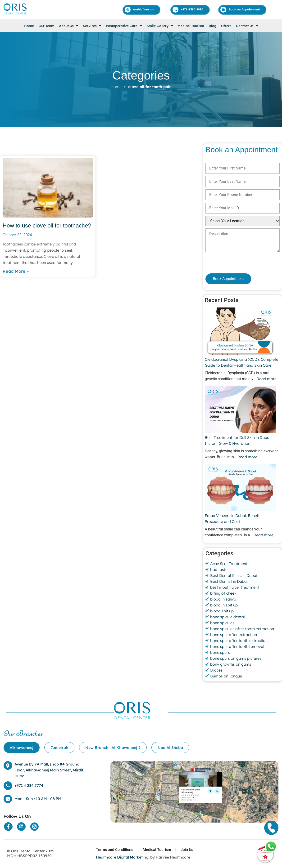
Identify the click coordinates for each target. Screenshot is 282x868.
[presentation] (231, 263)
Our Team (46, 26)
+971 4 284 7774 (29, 785)
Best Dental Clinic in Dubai (234, 575)
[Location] (194, 821)
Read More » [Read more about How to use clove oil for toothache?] (16, 271)
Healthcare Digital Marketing (122, 857)
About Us (69, 26)
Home (29, 26)
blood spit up (222, 611)
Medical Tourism (191, 26)
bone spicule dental (227, 617)
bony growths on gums (231, 664)
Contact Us (247, 26)
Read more (267, 379)
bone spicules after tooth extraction (242, 629)
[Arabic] (142, 10)
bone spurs (220, 652)
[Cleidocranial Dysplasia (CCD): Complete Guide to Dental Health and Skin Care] (240, 332)
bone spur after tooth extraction (239, 641)
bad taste (219, 570)
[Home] (15, 14)
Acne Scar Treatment (229, 564)
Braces (216, 670)
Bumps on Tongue (226, 676)
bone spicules (222, 623)
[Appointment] (243, 10)
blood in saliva (223, 599)
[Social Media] (8, 827)
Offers (226, 26)
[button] (69, 26)
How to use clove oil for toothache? (47, 225)
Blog (213, 26)
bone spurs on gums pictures (236, 658)
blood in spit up (224, 605)
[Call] (190, 10)
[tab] (22, 748)
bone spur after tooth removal (237, 646)
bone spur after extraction (234, 635)
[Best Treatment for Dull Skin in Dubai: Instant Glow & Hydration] (240, 410)
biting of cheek (223, 593)
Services (92, 26)
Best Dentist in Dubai (229, 581)
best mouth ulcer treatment (235, 587)
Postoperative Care (124, 26)
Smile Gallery (160, 26)
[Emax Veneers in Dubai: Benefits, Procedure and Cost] (240, 488)
